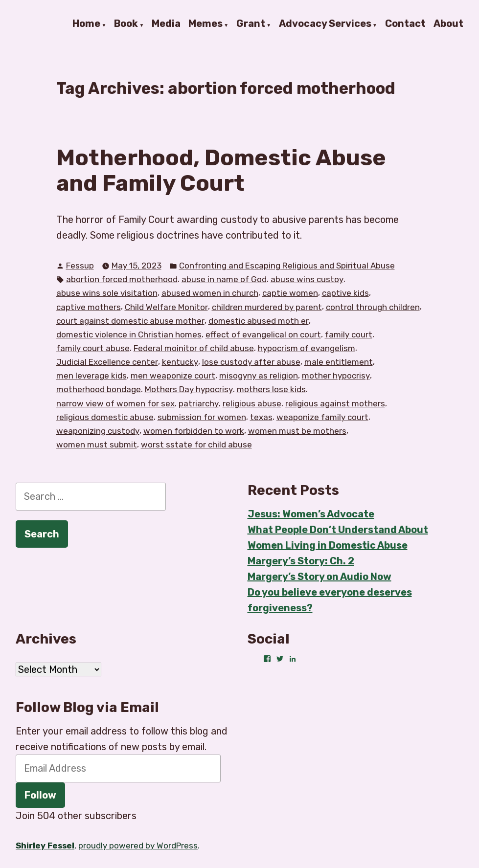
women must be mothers (297, 431)
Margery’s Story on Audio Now (319, 577)
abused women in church (210, 293)
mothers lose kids (271, 389)
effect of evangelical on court (263, 334)
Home (86, 24)
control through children (373, 307)
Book (126, 24)
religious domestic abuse (105, 417)
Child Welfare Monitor (166, 307)
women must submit (97, 445)
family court (349, 334)
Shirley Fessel (45, 846)
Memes (205, 24)
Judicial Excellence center (107, 362)
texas (261, 417)
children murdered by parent (267, 307)
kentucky (180, 362)
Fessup (80, 266)
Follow (40, 795)
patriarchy (199, 403)
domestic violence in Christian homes (129, 334)
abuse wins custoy (307, 279)
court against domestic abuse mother (130, 321)
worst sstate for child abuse (196, 445)
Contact (405, 24)
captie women (290, 293)
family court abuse (93, 348)
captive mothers (89, 307)
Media (166, 24)
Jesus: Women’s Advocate (311, 514)
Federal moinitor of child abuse (194, 348)
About (448, 24)
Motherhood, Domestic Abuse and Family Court (221, 170)
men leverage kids (91, 376)
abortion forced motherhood (122, 279)
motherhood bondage (99, 389)
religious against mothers (335, 403)
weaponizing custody (98, 431)
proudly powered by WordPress (138, 846)
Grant (251, 24)
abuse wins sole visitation (107, 293)
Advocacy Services (325, 24)
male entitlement (339, 362)
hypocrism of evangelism (307, 348)
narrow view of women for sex (115, 403)
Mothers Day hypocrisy (189, 389)
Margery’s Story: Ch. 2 (301, 561)
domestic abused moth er (259, 321)
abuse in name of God (224, 279)
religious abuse (252, 403)
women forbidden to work (194, 431)
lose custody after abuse (251, 362)
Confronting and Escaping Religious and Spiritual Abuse (287, 266)
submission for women (202, 417)
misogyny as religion (259, 376)
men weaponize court (173, 376)
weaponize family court (322, 417)
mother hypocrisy (336, 376)
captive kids (345, 293)
